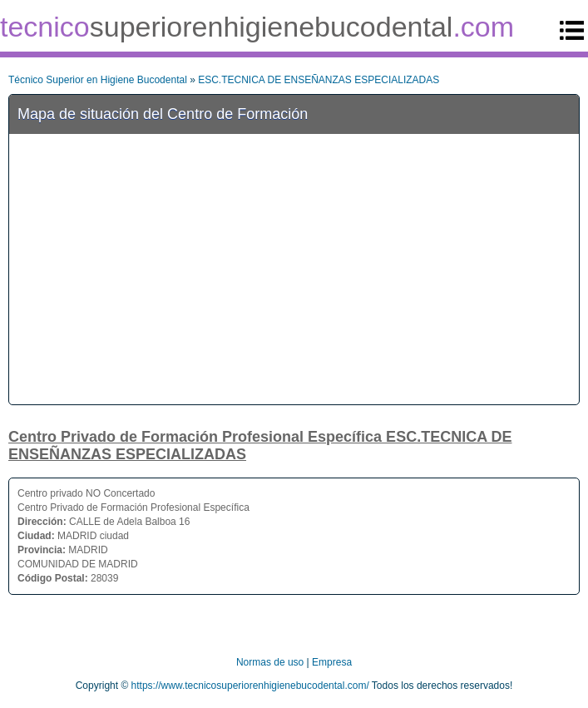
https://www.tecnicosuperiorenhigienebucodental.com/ (250, 686)
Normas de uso (270, 662)
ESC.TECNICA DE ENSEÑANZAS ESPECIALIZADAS (319, 80)
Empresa (332, 662)
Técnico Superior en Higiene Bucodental (98, 80)
